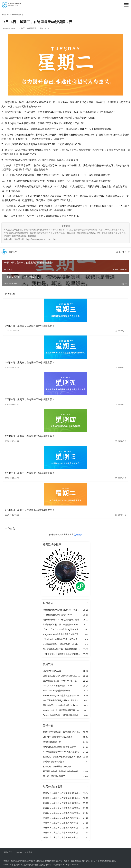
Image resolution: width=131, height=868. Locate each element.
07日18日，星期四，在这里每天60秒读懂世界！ (30, 436)
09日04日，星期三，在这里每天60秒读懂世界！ (30, 326)
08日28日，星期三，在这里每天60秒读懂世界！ (30, 363)
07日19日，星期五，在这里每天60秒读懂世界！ (30, 399)
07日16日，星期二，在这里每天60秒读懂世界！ (30, 510)
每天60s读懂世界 (29, 28)
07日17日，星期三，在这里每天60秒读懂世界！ (30, 473)
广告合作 (29, 852)
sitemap (19, 852)
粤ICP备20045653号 (71, 865)
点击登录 (78, 535)
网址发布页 (8, 852)
